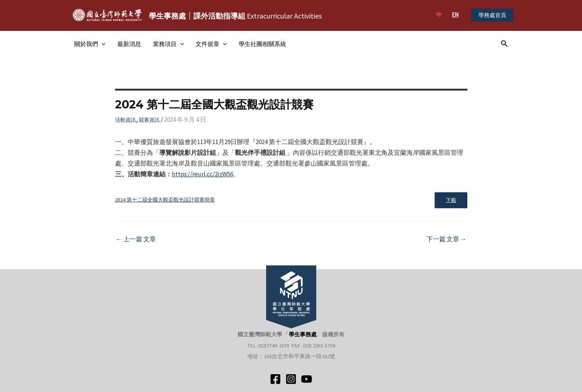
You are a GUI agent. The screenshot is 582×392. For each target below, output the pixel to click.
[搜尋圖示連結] (504, 44)
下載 (451, 200)
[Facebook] (275, 379)
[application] (102, 44)
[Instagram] (291, 379)
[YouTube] (307, 379)
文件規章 (211, 44)
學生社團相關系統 (262, 44)
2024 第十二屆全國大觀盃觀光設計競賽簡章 (165, 200)
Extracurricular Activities (235, 16)
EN (455, 15)
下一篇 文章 (447, 239)
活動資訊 (125, 120)
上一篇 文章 (136, 239)
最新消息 (129, 44)
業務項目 (169, 44)
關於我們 (90, 44)
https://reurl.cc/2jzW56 (202, 174)
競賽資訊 (149, 120)
